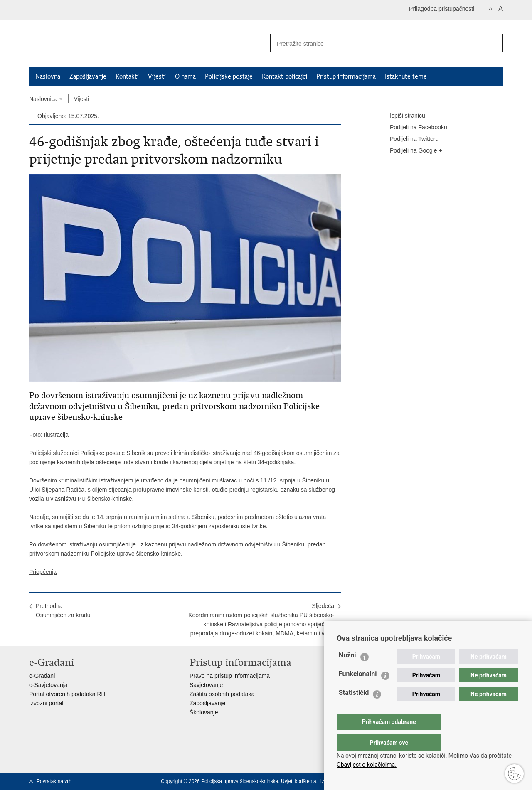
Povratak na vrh (54, 781)
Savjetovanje (206, 685)
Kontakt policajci (284, 76)
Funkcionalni (358, 690)
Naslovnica (43, 99)
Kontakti (127, 76)
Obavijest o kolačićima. (367, 765)
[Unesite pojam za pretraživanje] (374, 43)
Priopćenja (43, 572)
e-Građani (42, 676)
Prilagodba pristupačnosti (442, 9)
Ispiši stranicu (402, 116)
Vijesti (157, 76)
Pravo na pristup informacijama (230, 676)
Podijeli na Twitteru (408, 139)
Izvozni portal (46, 703)
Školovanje (204, 712)
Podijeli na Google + (410, 151)
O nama (185, 76)
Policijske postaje (229, 76)
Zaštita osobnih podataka (222, 694)
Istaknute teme (406, 76)
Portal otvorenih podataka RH (67, 694)
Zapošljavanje (88, 76)
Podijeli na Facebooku (413, 128)
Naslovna (48, 76)
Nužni (347, 672)
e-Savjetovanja (48, 685)
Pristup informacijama (346, 76)
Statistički (354, 709)
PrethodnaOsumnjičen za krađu (63, 610)
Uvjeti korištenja (299, 781)
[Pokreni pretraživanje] (493, 43)
